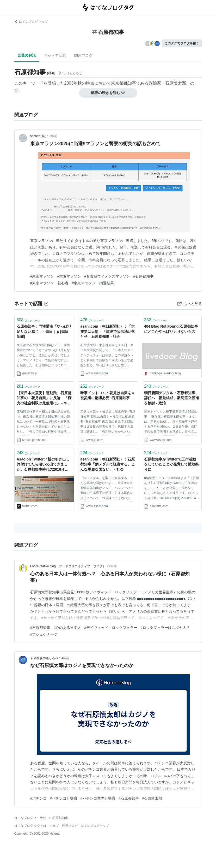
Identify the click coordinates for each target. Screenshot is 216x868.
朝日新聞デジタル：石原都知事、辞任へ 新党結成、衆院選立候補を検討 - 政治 (171, 398)
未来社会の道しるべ (44, 658)
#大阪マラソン (69, 276)
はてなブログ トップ (31, 22)
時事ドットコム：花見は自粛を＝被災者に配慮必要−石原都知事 (108, 395)
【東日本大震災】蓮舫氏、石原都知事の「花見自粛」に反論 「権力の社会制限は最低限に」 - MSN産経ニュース (44, 398)
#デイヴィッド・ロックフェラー (111, 628)
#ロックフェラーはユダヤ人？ (165, 628)
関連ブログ (83, 55)
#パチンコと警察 (64, 798)
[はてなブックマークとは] (46, 304)
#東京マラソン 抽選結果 (93, 283)
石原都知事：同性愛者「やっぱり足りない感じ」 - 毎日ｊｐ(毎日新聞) (44, 331)
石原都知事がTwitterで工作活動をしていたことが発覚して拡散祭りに (171, 464)
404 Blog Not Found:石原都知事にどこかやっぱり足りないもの (171, 329)
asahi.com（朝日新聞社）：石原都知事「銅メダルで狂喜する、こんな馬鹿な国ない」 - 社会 (108, 464)
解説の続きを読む (108, 93)
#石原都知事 (143, 276)
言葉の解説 (27, 55)
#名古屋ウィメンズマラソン (107, 276)
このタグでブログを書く (182, 43)
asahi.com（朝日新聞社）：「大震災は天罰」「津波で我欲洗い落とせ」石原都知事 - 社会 (108, 331)
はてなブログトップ (95, 826)
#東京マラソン (42, 276)
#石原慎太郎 (152, 798)
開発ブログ (70, 826)
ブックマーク (29, 320)
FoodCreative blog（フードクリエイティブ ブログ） (68, 566)
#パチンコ (39, 798)
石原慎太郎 (176, 83)
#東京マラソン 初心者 (50, 283)
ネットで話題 (55, 55)
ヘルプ (54, 826)
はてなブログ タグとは (30, 826)
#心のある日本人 (67, 628)
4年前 (66, 658)
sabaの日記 (38, 136)
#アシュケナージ (44, 634)
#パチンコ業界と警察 (98, 798)
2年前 (54, 136)
